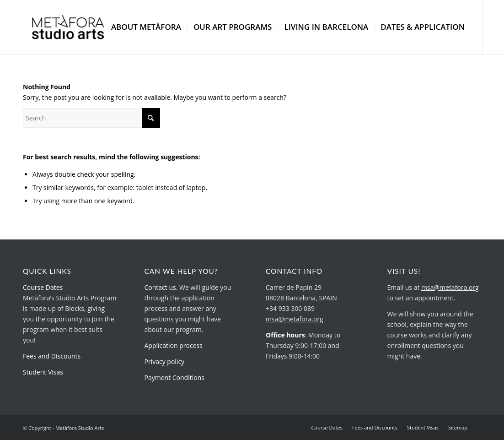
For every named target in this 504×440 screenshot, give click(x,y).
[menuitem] (146, 27)
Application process (174, 345)
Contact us (160, 287)
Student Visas (43, 372)
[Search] (91, 118)
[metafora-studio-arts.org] (68, 27)
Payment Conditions (174, 378)
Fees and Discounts (52, 356)
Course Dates (43, 287)
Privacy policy (165, 361)
